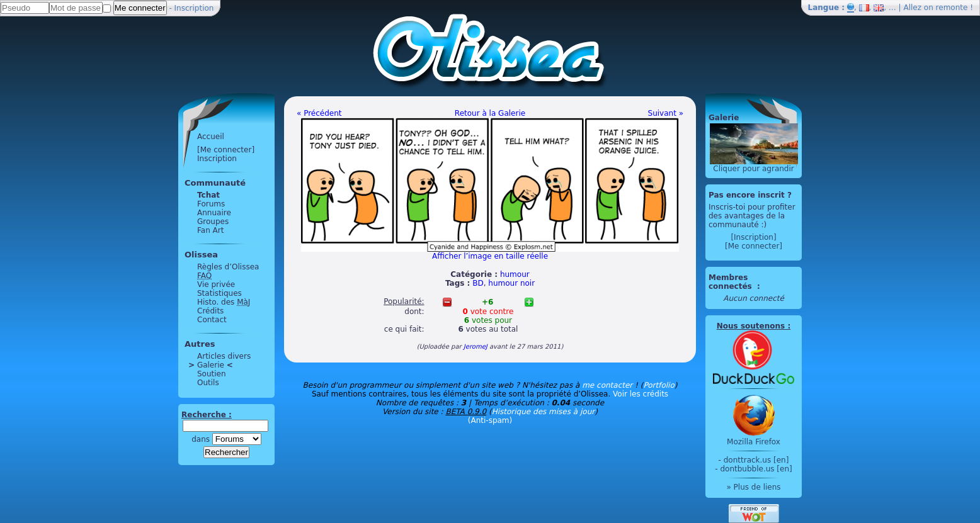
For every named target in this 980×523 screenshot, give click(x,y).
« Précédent (319, 113)
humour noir (511, 283)
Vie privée (216, 284)
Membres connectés (732, 282)
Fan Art (210, 230)
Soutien (212, 374)
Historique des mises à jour (544, 412)
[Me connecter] (226, 150)
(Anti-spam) (490, 420)
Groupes (213, 222)
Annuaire (214, 213)
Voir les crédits (641, 394)
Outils (208, 383)
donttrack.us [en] (756, 460)
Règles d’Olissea (228, 267)
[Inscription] (753, 237)
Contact (212, 320)
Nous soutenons (751, 326)
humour (515, 274)
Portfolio (658, 385)
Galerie (211, 365)
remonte (952, 8)
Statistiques (219, 293)
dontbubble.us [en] (756, 469)
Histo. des (224, 302)
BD (478, 283)
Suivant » (666, 113)
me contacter (607, 385)
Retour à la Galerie (490, 113)
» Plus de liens (753, 487)
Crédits (210, 311)
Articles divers (224, 356)
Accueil (211, 137)
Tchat (208, 195)
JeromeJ (476, 346)
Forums (211, 204)
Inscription (194, 8)
